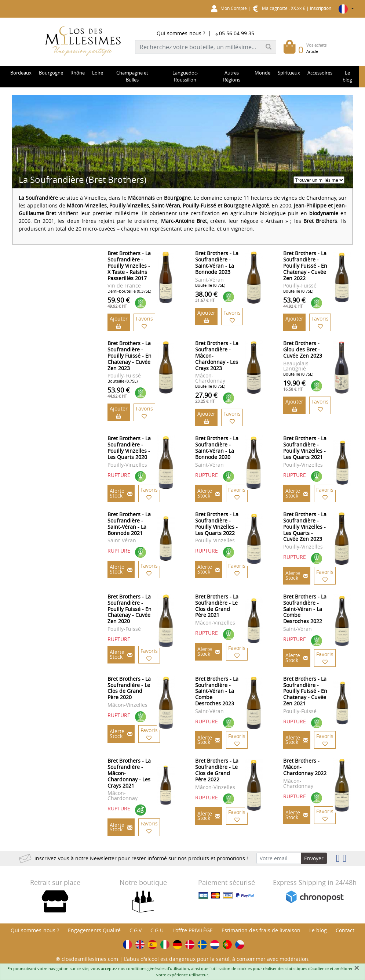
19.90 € (294, 385)
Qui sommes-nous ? (181, 33)
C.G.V (136, 930)
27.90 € (206, 397)
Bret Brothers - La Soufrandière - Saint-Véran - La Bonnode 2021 (129, 523)
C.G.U (157, 930)
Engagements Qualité (94, 930)
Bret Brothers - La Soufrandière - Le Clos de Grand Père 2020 (129, 688)
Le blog (318, 930)
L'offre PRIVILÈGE (193, 930)
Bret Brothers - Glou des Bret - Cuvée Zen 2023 (303, 349)
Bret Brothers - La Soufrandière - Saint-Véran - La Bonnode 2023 (217, 262)
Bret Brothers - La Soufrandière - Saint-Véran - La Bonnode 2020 (217, 447)
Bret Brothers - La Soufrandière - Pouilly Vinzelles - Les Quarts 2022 (217, 523)
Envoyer (314, 858)
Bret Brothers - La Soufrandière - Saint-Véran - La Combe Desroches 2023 (217, 691)
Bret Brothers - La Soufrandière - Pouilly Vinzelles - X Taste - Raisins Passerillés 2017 (129, 265)
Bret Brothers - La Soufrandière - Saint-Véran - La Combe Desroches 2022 (305, 609)
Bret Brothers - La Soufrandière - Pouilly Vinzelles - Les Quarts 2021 (305, 447)
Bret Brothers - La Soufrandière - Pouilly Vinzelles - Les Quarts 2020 (129, 447)
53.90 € (294, 302)
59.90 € (119, 302)
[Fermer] (357, 968)
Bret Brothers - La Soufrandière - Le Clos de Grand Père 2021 (217, 606)
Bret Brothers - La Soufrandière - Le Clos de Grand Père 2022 (217, 770)
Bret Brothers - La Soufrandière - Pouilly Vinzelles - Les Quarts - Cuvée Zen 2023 (305, 527)
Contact (345, 930)
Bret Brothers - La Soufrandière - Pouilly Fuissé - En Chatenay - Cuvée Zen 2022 (305, 265)
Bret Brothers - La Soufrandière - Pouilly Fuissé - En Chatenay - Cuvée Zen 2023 (129, 355)
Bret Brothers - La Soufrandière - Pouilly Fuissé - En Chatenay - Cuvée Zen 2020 (129, 609)
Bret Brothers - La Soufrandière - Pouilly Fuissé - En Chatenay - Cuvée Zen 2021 (305, 691)
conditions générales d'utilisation (158, 968)
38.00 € (206, 296)
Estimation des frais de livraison (261, 930)
